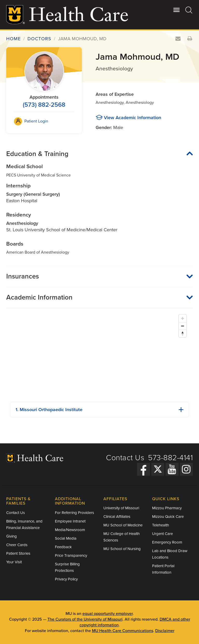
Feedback (63, 547)
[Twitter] (158, 469)
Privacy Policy (66, 579)
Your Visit (14, 562)
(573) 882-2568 (44, 105)
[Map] (99, 355)
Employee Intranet (70, 521)
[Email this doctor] (178, 39)
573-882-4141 (170, 458)
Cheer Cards (17, 545)
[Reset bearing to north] (183, 333)
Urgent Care (162, 534)
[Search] (189, 10)
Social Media (66, 538)
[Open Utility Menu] (177, 10)
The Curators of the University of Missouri (85, 619)
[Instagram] (186, 469)
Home (13, 39)
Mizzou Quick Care (168, 517)
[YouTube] (172, 469)
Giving (12, 536)
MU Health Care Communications (123, 631)
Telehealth (161, 525)
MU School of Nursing (122, 549)
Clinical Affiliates (117, 517)
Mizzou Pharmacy (167, 508)
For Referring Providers (74, 513)
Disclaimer (165, 631)
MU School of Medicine (123, 525)
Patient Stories (18, 553)
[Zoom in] (183, 318)
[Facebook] (144, 469)
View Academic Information (133, 118)
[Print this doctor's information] (190, 39)
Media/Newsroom (70, 530)
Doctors (39, 39)
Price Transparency (71, 555)
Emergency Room (167, 542)
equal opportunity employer (108, 614)
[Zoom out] (183, 326)
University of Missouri (121, 508)
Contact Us (125, 458)
